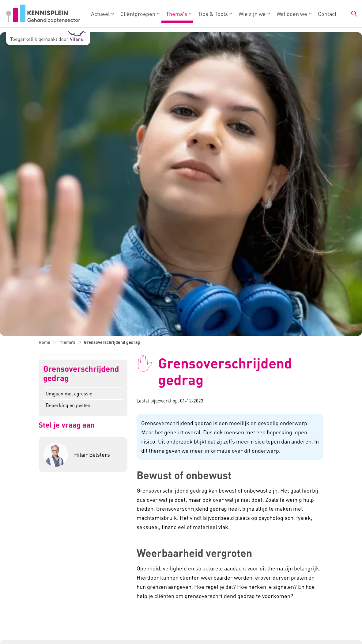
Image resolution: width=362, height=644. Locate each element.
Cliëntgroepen (138, 14)
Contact (327, 14)
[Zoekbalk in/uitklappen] (354, 14)
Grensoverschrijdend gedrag (81, 373)
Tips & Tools (213, 14)
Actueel (100, 14)
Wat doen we (292, 14)
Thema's (177, 14)
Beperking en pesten (68, 405)
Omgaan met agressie (69, 393)
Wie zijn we (252, 14)
